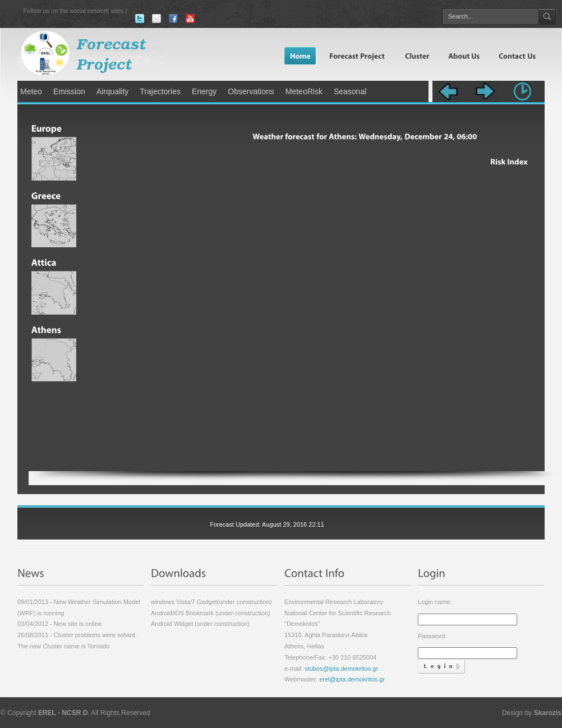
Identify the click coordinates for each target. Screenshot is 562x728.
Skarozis (548, 713)
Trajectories (160, 91)
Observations (251, 91)
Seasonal (350, 91)
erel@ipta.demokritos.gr (352, 679)
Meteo (31, 91)
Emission (69, 91)
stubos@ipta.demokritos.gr (340, 669)
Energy (204, 91)
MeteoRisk (304, 91)
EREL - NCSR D (63, 713)
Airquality (113, 91)
